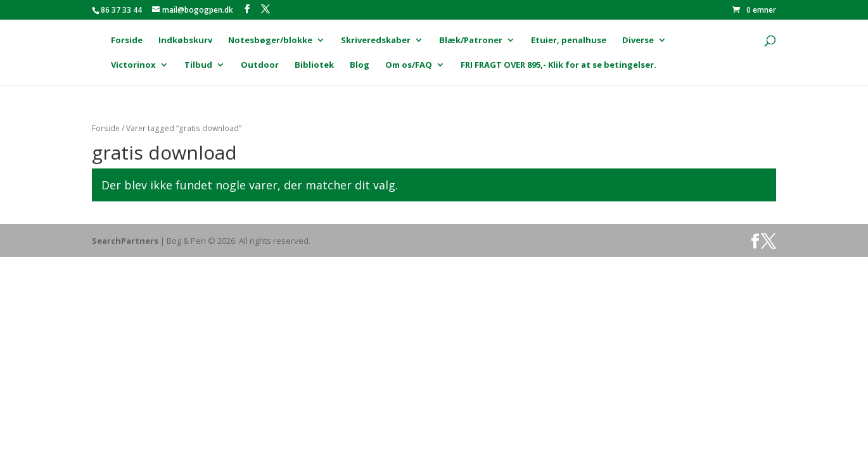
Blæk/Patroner (471, 41)
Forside (127, 41)
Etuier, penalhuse (569, 41)
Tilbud (198, 65)
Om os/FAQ (409, 65)
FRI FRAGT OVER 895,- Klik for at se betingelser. (558, 65)
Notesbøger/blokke (270, 41)
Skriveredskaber (376, 41)
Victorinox (133, 65)
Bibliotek (314, 65)
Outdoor (260, 65)
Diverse (638, 41)
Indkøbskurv (185, 41)
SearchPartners (126, 241)
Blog (360, 65)
